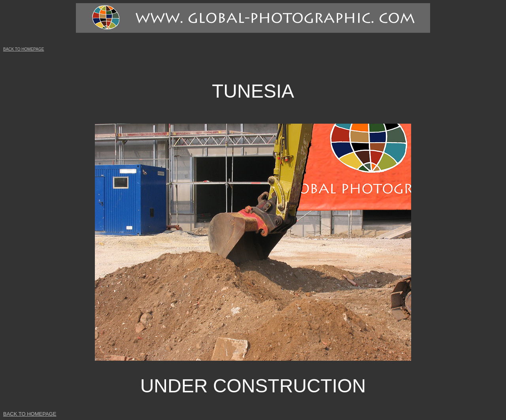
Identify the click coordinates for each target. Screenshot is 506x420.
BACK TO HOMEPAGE (24, 49)
